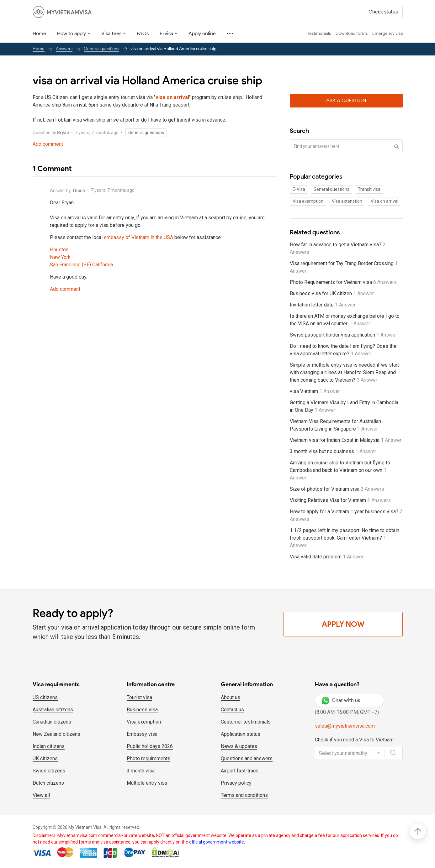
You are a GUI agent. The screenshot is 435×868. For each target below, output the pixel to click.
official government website (217, 842)
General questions (101, 49)
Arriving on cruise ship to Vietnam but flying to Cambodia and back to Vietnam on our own (340, 470)
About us (231, 697)
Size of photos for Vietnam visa (337, 489)
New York (60, 257)
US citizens (45, 697)
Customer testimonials (246, 722)
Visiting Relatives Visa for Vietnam (340, 500)
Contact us (232, 710)
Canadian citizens (52, 722)
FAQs (143, 33)
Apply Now (343, 624)
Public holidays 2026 (150, 746)
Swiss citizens (49, 771)
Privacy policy (236, 783)
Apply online (202, 33)
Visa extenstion (347, 201)
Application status (241, 734)
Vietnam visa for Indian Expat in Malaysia (346, 440)
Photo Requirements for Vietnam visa (343, 282)
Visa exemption (308, 201)
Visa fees (111, 33)
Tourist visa (139, 697)
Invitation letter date (323, 305)
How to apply (72, 33)
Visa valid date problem (327, 557)
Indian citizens (49, 746)
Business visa (142, 710)
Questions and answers (247, 758)
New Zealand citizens (56, 734)
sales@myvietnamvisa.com (345, 726)
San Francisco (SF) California (81, 265)
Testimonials (319, 33)
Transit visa (369, 189)
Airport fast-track (239, 771)
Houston (59, 250)
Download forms (352, 33)
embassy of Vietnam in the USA (138, 237)
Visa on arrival (385, 201)
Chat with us (341, 700)
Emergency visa (387, 33)
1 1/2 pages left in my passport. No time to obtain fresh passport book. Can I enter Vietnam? (345, 538)
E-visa (166, 33)
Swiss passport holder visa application (343, 335)
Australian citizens (53, 710)
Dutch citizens (48, 783)
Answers (64, 49)
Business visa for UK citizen (332, 293)
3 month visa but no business (333, 451)
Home (39, 33)
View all (41, 795)
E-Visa (299, 189)
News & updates (239, 746)
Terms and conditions (244, 795)
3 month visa (141, 771)
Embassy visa (142, 734)
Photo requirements (149, 758)
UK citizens (45, 758)
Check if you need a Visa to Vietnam (354, 740)
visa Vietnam (315, 391)
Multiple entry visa (147, 783)
